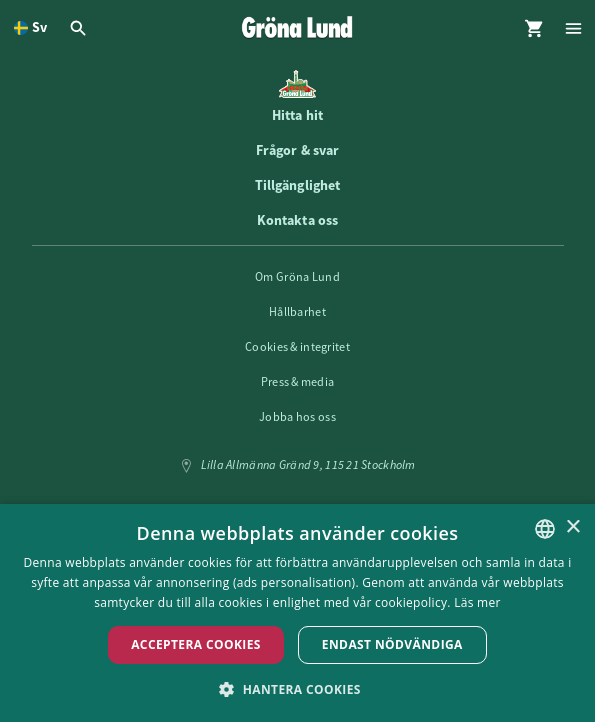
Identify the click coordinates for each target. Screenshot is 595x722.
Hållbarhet (297, 312)
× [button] (572, 527)
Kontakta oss (298, 220)
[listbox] (545, 529)
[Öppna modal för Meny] (575, 28)
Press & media (298, 382)
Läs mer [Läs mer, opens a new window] (477, 602)
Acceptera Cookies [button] (196, 644)
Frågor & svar (298, 150)
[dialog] (297, 613)
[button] (297, 688)
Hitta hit (297, 115)
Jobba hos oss (297, 417)
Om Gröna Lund (297, 277)
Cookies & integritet (297, 347)
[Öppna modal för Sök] (81, 28)
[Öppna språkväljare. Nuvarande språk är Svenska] (30, 28)
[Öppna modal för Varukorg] (534, 28)
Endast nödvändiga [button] (392, 644)
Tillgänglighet (298, 185)
